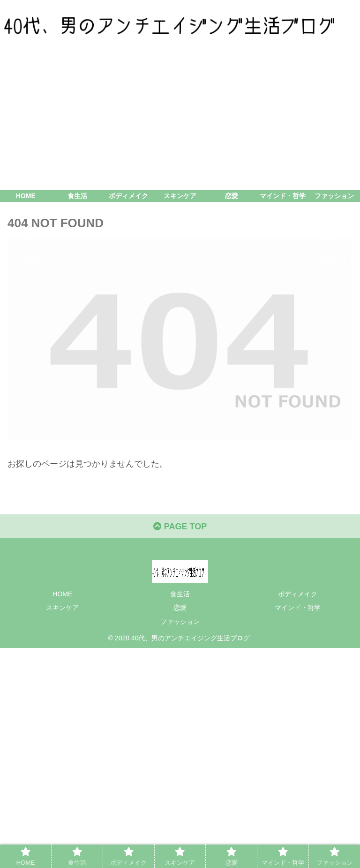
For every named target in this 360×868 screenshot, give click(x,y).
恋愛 (180, 608)
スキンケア (62, 608)
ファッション (180, 622)
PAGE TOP (180, 527)
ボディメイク (298, 594)
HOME (62, 594)
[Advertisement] (180, 120)
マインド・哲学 (298, 608)
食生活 (180, 594)
